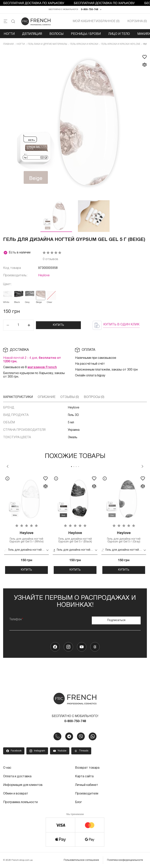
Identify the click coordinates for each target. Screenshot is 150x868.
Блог (78, 802)
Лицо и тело (119, 34)
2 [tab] (74, 467)
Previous (8, 466)
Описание (47, 397)
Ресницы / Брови (86, 34)
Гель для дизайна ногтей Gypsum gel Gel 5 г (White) (26, 537)
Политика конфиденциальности (125, 860)
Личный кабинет (87, 785)
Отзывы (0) (70, 397)
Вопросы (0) (94, 397)
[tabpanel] (26, 524)
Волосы (56, 34)
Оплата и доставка (17, 776)
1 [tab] (71, 467)
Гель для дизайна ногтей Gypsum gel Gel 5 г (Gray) (124, 537)
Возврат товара (87, 768)
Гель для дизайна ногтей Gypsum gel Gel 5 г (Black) (75, 537)
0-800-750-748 (89, 9)
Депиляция (32, 34)
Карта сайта (84, 776)
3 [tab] (76, 467)
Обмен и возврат (16, 794)
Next (142, 466)
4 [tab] (79, 467)
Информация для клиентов (23, 785)
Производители (87, 794)
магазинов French (42, 367)
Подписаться (116, 620)
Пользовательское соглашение (81, 860)
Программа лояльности (20, 802)
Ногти (9, 34)
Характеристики (18, 397)
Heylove (44, 276)
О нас (7, 768)
